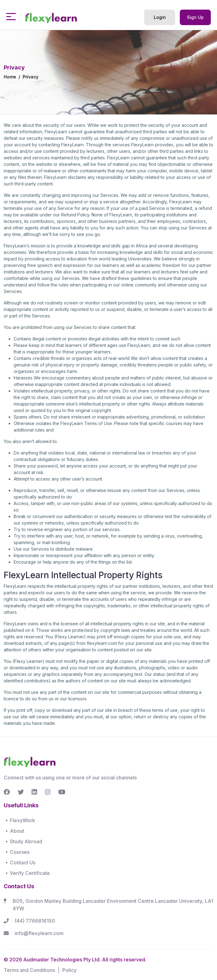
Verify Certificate (30, 873)
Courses (20, 852)
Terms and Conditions (29, 970)
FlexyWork (22, 820)
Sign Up (195, 17)
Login (160, 17)
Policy (69, 970)
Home (10, 77)
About (17, 831)
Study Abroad (26, 841)
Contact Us (23, 862)
